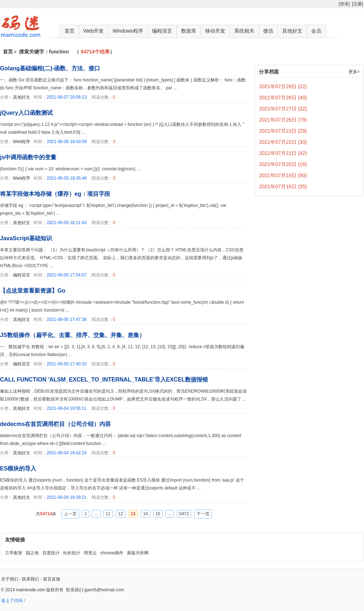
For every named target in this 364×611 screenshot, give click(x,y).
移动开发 (215, 31)
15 (158, 514)
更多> (354, 72)
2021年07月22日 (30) (283, 142)
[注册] (358, 4)
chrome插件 (112, 553)
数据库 (189, 31)
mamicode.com (31, 590)
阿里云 (90, 553)
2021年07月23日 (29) (283, 131)
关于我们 (10, 579)
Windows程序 (128, 31)
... (96, 514)
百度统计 (51, 553)
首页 (70, 31)
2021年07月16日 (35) (283, 186)
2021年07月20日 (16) (283, 164)
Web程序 (22, 142)
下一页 (203, 514)
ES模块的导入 (18, 468)
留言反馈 (52, 579)
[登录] (344, 4)
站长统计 (72, 553)
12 (121, 514)
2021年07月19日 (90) (283, 175)
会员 (316, 31)
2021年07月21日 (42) (283, 153)
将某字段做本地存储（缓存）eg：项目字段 (55, 194)
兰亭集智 (14, 553)
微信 (268, 31)
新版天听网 (138, 553)
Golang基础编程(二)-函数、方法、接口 (50, 68)
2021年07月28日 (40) (283, 98)
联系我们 (30, 579)
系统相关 (244, 31)
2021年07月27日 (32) (283, 109)
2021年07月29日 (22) (283, 86)
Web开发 (94, 31)
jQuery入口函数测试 (26, 113)
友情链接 (15, 540)
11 (108, 514)
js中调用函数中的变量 (28, 157)
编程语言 (162, 31)
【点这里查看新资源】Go (33, 291)
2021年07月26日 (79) (283, 120)
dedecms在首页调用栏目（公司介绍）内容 (55, 424)
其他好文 (292, 31)
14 (145, 514)
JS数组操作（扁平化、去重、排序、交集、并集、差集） (72, 335)
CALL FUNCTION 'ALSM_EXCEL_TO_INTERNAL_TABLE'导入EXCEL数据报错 (104, 380)
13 (133, 514)
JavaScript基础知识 (26, 238)
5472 (184, 514)
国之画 (32, 553)
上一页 (70, 514)
